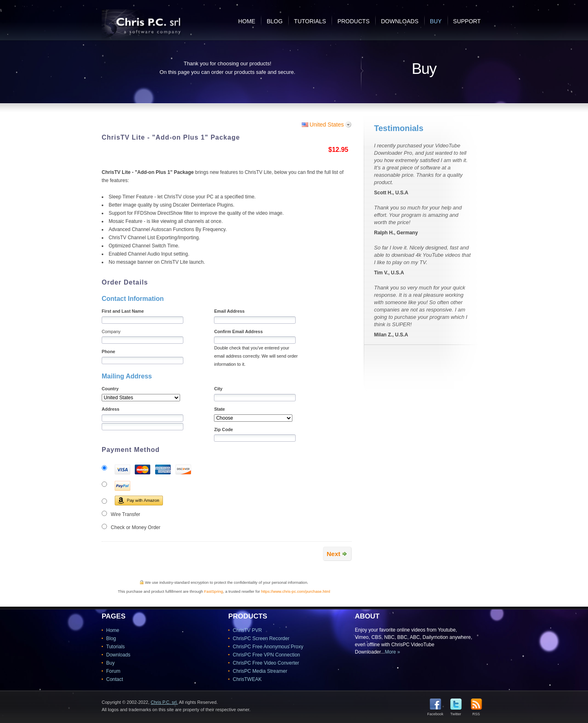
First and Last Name (123, 311)
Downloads (400, 21)
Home (247, 21)
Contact (115, 679)
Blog (275, 21)
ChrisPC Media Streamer (260, 671)
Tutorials (310, 21)
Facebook (435, 712)
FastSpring (214, 591)
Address (110, 409)
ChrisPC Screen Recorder (261, 638)
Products (353, 21)
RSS (476, 712)
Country (110, 389)
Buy (436, 21)
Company (111, 331)
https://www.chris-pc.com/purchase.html (295, 591)
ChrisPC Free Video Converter (266, 663)
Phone (108, 351)
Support (467, 21)
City (218, 389)
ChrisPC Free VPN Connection (266, 655)
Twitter (456, 712)
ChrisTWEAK (247, 679)
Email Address (229, 311)
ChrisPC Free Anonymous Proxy (268, 647)
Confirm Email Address (238, 331)
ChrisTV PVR (247, 630)
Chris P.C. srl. (164, 702)
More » (392, 652)
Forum (113, 671)
